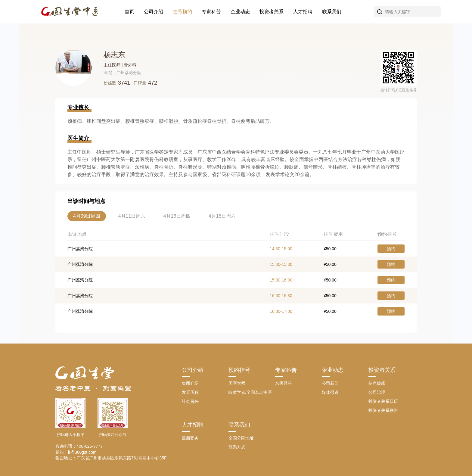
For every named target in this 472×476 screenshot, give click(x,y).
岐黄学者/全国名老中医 (250, 392)
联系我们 (332, 12)
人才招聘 (303, 12)
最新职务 (190, 438)
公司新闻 (330, 383)
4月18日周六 (222, 216)
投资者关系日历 (383, 401)
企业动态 (240, 12)
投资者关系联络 (383, 410)
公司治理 (377, 392)
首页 (129, 12)
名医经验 (284, 383)
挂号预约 (182, 12)
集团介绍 (190, 383)
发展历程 (190, 392)
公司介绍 (154, 12)
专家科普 (211, 12)
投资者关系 (272, 12)
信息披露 (377, 383)
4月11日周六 (132, 216)
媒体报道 (330, 392)
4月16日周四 (177, 216)
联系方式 (237, 447)
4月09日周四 (87, 216)
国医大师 (237, 383)
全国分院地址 (241, 438)
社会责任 (190, 401)
